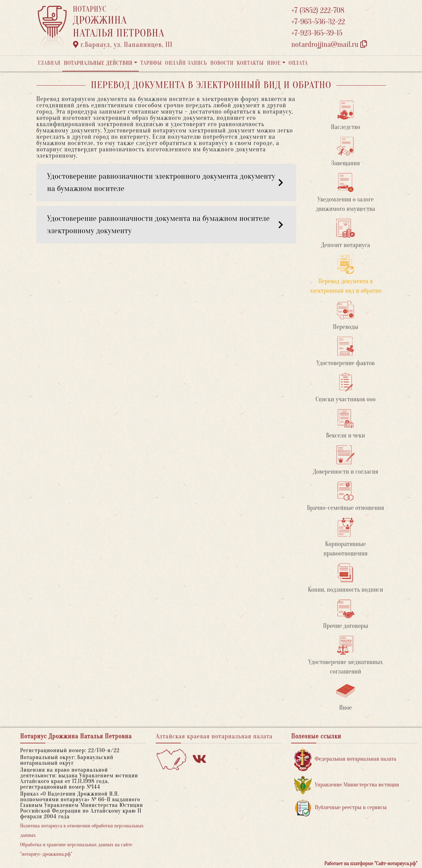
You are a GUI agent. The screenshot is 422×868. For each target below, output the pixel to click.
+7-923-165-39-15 (317, 33)
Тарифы (151, 63)
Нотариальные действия (98, 63)
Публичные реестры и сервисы (340, 808)
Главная (49, 63)
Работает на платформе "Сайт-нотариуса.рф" (371, 864)
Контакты (250, 63)
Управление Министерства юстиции (347, 785)
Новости (222, 63)
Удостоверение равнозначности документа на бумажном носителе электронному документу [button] (166, 225)
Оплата (298, 63)
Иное (274, 63)
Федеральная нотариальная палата (345, 759)
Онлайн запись (186, 63)
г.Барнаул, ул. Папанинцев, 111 (123, 45)
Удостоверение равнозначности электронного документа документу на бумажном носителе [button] (166, 182)
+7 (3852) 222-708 (318, 11)
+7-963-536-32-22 (318, 22)
